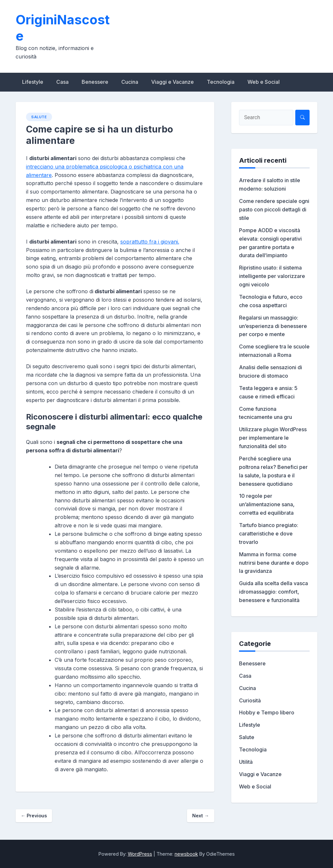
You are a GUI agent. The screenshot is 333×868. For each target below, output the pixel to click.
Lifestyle (33, 82)
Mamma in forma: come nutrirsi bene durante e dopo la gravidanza (274, 563)
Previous (34, 816)
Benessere (95, 82)
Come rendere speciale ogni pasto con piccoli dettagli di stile (274, 209)
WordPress (140, 854)
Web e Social (264, 82)
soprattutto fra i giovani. (150, 242)
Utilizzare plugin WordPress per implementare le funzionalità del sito (273, 438)
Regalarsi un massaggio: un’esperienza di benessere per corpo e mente (273, 326)
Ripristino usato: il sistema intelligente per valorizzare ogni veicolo (272, 276)
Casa (62, 82)
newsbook (186, 854)
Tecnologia (221, 82)
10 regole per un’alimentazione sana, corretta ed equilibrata (267, 504)
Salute (39, 117)
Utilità (246, 762)
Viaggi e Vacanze (173, 82)
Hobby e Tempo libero (267, 712)
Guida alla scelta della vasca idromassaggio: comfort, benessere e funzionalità (273, 592)
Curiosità (250, 700)
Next (200, 816)
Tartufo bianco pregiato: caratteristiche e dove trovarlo (269, 534)
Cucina (130, 82)
